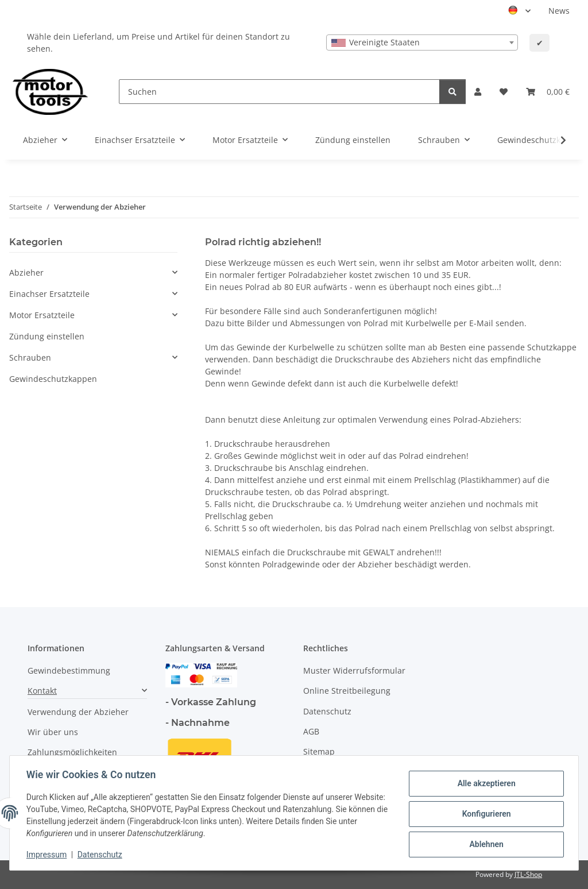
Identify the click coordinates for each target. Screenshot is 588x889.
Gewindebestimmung (69, 670)
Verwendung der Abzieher (78, 712)
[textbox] (422, 42)
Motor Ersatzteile (42, 315)
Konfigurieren (484, 814)
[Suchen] (279, 92)
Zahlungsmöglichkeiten (72, 752)
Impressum (48, 855)
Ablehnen (484, 844)
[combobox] (422, 42)
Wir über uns (53, 732)
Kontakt (42, 691)
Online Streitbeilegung (347, 691)
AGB (311, 731)
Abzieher (26, 273)
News (559, 11)
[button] (478, 92)
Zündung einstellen (47, 336)
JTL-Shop (528, 874)
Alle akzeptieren (484, 784)
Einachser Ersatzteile (49, 294)
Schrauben (30, 357)
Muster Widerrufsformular (354, 670)
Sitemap (319, 751)
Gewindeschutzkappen (53, 379)
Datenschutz (102, 855)
